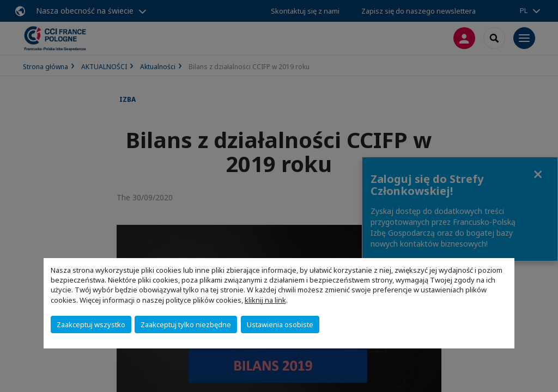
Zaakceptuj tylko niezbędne (186, 324)
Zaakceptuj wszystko (91, 324)
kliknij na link (265, 300)
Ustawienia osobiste (280, 324)
